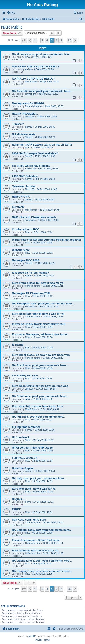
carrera (29, 471)
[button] (24, 40)
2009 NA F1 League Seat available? (35, 153)
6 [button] (56, 40)
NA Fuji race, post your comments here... (39, 417)
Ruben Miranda (33, 106)
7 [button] (61, 40)
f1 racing (18, 345)
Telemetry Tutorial (24, 186)
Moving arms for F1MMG (28, 103)
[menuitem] (11, 13)
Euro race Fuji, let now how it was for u (37, 406)
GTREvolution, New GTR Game (32, 448)
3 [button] (42, 40)
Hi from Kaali (20, 437)
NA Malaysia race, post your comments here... (42, 54)
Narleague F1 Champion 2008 (31, 293)
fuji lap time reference (26, 427)
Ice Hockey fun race (25, 376)
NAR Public (12, 27)
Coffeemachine (33, 286)
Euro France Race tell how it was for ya (38, 283)
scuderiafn (30, 220)
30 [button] (70, 40)
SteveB (29, 127)
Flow (27, 57)
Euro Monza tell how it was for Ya (34, 489)
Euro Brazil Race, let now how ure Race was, (41, 355)
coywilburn (30, 94)
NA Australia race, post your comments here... (42, 91)
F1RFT (16, 509)
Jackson (29, 389)
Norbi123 (30, 117)
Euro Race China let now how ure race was (40, 386)
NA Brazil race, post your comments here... (40, 365)
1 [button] (35, 40)
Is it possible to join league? (30, 273)
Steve (28, 440)
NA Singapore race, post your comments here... (43, 304)
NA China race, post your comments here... (40, 396)
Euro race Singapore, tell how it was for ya (40, 334)
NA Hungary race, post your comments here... (42, 571)
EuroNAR (18, 207)
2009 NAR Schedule (25, 176)
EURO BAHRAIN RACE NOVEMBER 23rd (39, 324)
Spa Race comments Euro (29, 520)
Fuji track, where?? (24, 458)
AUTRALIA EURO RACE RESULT (33, 79)
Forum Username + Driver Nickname (36, 540)
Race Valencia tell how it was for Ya (35, 550)
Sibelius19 (30, 169)
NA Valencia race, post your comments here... (42, 561)
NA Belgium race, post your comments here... (42, 530)
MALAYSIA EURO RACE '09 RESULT (36, 66)
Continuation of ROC (26, 229)
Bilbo (27, 147)
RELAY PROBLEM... (25, 114)
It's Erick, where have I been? (31, 166)
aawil (28, 399)
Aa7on (28, 69)
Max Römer (31, 81)
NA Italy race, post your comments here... (39, 478)
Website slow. (21, 250)
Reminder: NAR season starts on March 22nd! (42, 145)
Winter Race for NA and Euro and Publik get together (47, 240)
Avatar (28, 275)
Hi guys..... (19, 499)
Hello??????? (21, 197)
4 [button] (47, 40)
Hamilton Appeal (23, 468)
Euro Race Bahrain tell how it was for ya (38, 314)
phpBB (32, 636)
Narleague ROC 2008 (26, 260)
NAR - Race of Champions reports (34, 217)
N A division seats (24, 134)
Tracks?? (18, 124)
